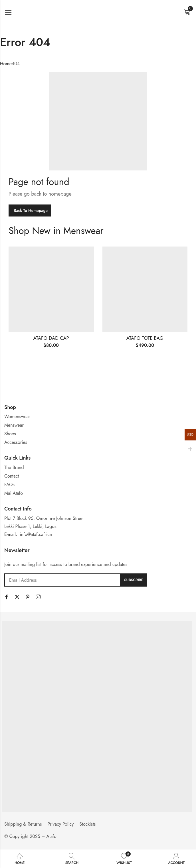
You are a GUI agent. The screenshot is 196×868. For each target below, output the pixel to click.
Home (6, 64)
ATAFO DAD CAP (51, 338)
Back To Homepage (31, 210)
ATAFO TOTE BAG (145, 338)
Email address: (62, 580)
